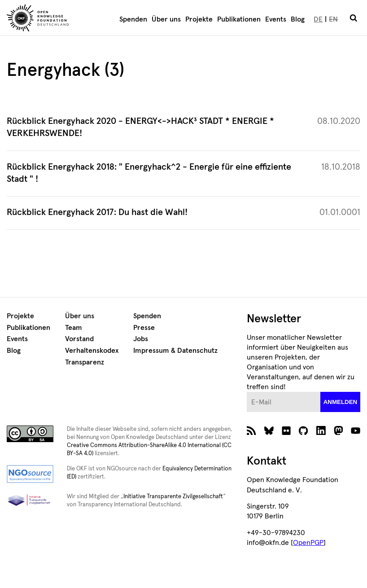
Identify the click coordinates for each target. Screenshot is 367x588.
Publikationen (239, 19)
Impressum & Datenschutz (175, 351)
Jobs (141, 339)
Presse (144, 328)
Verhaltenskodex (92, 351)
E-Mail (247, 392)
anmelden (341, 402)
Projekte (199, 19)
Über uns (166, 19)
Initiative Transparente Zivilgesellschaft (173, 497)
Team (74, 328)
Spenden (133, 19)
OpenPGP (308, 543)
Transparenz (85, 362)
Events (276, 19)
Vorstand (79, 339)
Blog (298, 19)
